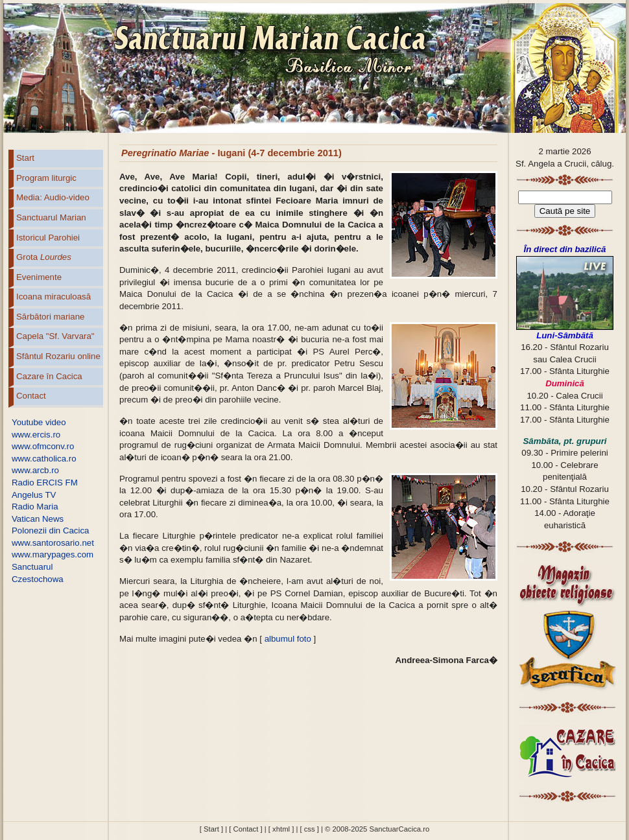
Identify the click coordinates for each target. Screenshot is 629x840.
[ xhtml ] (281, 829)
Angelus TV (34, 495)
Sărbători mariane (50, 317)
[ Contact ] (245, 829)
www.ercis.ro (36, 435)
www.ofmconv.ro (43, 446)
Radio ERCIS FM (45, 483)
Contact (31, 396)
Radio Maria (35, 507)
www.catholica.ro (44, 459)
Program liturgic (46, 178)
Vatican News (38, 519)
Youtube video (39, 422)
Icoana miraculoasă (53, 297)
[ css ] (309, 829)
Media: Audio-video (53, 197)
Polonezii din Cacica (50, 531)
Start (25, 158)
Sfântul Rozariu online (58, 356)
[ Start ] (211, 829)
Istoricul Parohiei (48, 238)
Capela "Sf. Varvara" (55, 336)
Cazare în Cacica (49, 376)
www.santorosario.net (53, 543)
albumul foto (288, 639)
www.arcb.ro (35, 470)
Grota (44, 257)
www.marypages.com (53, 554)
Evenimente (39, 277)
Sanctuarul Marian (51, 217)
